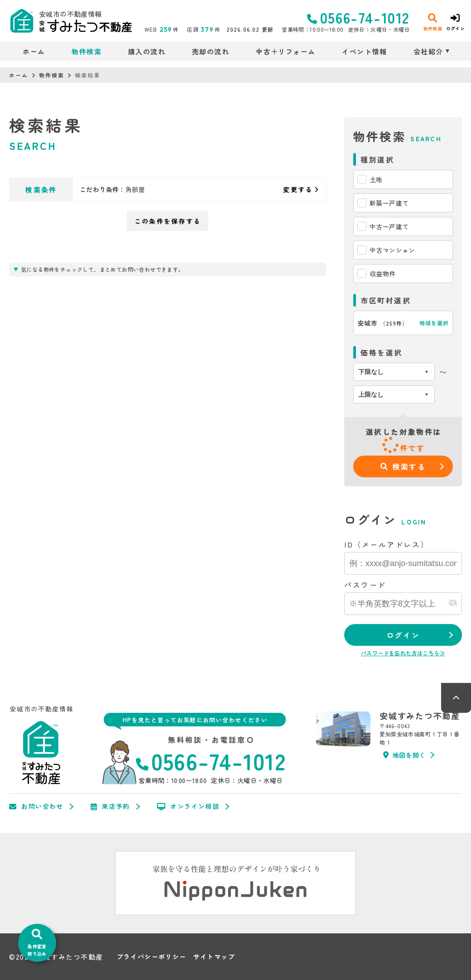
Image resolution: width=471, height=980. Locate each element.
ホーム (34, 51)
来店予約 (110, 807)
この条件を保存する (168, 221)
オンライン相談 (188, 807)
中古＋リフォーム (286, 51)
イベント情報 (364, 51)
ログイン (403, 635)
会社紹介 (428, 51)
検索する (403, 466)
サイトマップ (214, 957)
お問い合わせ (36, 807)
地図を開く (404, 755)
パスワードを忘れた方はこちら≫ (403, 653)
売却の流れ (211, 51)
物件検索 (87, 51)
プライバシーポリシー (152, 957)
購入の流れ (147, 51)
